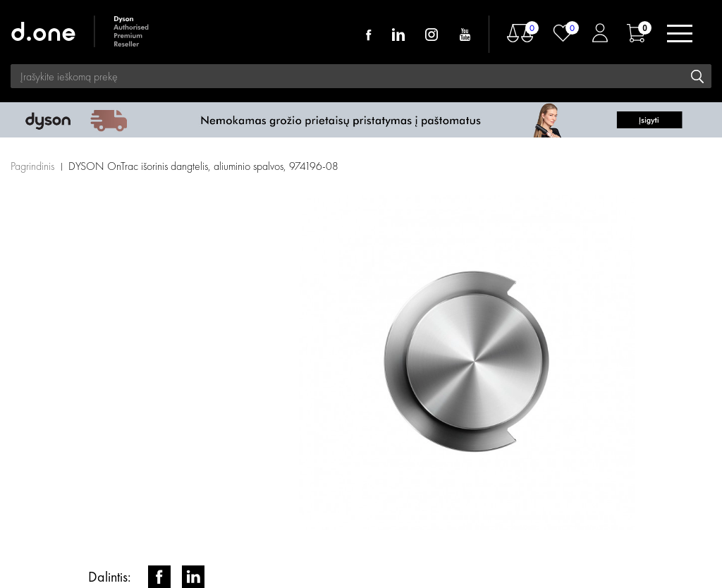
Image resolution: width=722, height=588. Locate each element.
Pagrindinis (32, 166)
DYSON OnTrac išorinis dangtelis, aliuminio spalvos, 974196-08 (203, 166)
